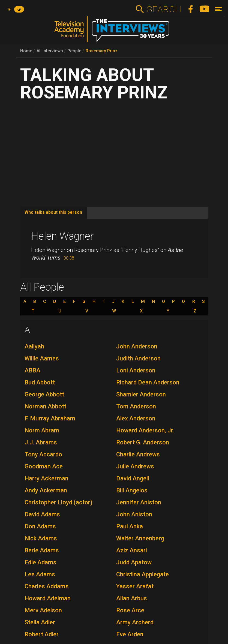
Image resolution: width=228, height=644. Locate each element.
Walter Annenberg (140, 538)
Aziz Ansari (132, 550)
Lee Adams (40, 574)
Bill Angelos (132, 490)
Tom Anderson (136, 406)
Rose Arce (130, 610)
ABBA (32, 370)
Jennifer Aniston (139, 502)
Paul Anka (130, 526)
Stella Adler (40, 622)
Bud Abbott (40, 382)
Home (26, 51)
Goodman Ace (44, 466)
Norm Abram (42, 430)
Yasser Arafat (135, 586)
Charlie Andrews (138, 454)
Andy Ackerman (46, 490)
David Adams (42, 514)
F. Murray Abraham (50, 418)
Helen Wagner (62, 236)
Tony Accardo (43, 454)
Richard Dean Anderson (148, 382)
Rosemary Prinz (102, 51)
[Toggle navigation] (219, 9)
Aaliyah (34, 346)
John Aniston (134, 514)
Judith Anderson (138, 358)
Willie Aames (42, 358)
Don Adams (40, 526)
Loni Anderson (136, 370)
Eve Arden (130, 634)
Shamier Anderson (141, 394)
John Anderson (137, 346)
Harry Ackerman (46, 478)
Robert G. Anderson (143, 442)
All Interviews (50, 51)
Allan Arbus (132, 598)
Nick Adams (41, 538)
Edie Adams (40, 562)
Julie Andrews (135, 466)
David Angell (133, 478)
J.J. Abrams (41, 442)
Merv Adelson (43, 610)
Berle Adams (42, 550)
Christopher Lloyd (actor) (58, 502)
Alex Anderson (136, 418)
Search (164, 9)
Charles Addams (47, 586)
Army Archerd (135, 622)
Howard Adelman (48, 598)
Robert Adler (42, 634)
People (74, 51)
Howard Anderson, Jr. (145, 430)
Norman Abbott (45, 406)
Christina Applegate (142, 574)
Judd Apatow (134, 562)
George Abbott (44, 394)
